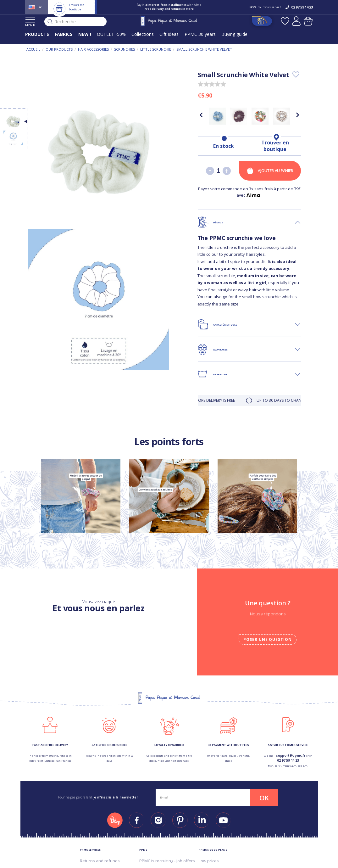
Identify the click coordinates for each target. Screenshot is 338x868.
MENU (30, 22)
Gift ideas (169, 34)
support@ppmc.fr (291, 755)
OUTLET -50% (111, 34)
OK (264, 798)
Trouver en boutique (275, 146)
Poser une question (268, 639)
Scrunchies (125, 49)
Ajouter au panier (270, 171)
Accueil (33, 49)
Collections (143, 34)
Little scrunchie (156, 49)
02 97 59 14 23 (288, 760)
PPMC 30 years (200, 34)
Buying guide (234, 34)
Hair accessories (93, 49)
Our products (59, 49)
